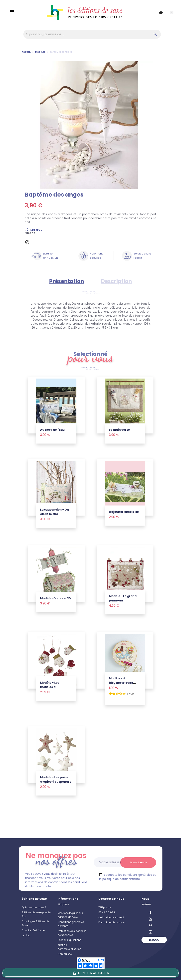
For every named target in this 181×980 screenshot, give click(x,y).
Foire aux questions (69, 940)
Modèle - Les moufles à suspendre (50, 687)
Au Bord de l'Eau (52, 429)
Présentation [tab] (67, 281)
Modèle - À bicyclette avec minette (121, 683)
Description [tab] (116, 281)
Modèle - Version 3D (55, 598)
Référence (34, 230)
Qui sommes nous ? (34, 907)
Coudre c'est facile (33, 930)
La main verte (119, 429)
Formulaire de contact (112, 922)
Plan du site (65, 954)
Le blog (26, 935)
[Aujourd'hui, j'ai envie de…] (92, 34)
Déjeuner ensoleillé (124, 512)
